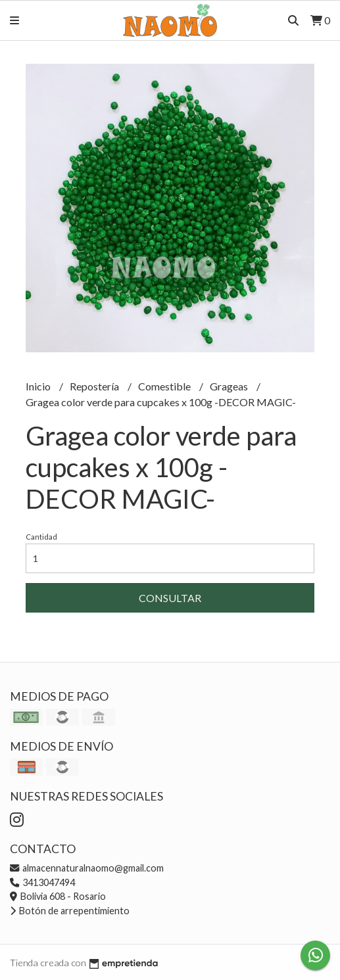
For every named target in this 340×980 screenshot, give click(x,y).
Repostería (95, 386)
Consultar (170, 598)
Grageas (230, 386)
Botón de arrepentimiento (70, 911)
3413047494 (42, 882)
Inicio (39, 386)
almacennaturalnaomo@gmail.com (87, 868)
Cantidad (41, 537)
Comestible (165, 386)
